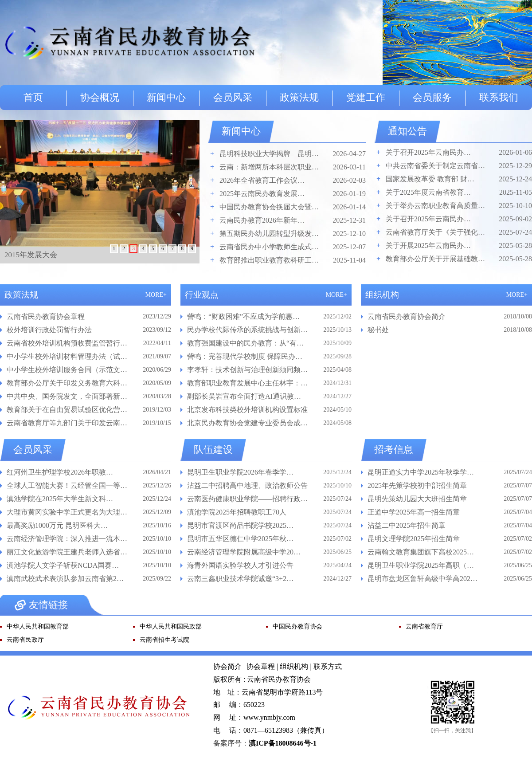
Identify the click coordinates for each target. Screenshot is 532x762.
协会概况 (100, 97)
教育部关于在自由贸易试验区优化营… (67, 410)
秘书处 (378, 330)
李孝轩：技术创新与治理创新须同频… (247, 370)
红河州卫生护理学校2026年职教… (60, 472)
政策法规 (299, 97)
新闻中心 (166, 97)
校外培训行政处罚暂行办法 (49, 330)
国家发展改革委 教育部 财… (430, 179)
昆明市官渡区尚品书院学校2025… (240, 525)
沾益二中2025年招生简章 (407, 525)
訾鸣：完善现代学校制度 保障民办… (245, 356)
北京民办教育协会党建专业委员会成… (247, 423)
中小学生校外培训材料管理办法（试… (67, 356)
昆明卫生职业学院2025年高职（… (421, 565)
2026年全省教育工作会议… (262, 180)
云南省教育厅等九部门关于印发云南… (67, 423)
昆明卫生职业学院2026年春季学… (240, 472)
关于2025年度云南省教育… (428, 192)
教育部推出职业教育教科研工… (269, 260)
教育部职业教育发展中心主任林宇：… (247, 383)
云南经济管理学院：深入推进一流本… (67, 539)
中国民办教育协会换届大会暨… (269, 207)
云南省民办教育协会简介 (407, 316)
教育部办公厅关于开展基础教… (435, 259)
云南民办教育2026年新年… (262, 220)
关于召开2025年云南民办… (428, 152)
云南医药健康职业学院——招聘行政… (247, 499)
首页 (33, 97)
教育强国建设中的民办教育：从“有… (245, 343)
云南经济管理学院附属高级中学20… (244, 552)
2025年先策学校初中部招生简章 (417, 485)
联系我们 (499, 97)
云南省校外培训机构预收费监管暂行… (67, 343)
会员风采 (233, 97)
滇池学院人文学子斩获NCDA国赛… (63, 565)
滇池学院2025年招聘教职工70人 (237, 512)
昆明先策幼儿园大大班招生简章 (417, 499)
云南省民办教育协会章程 (46, 316)
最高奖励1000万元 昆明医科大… (57, 525)
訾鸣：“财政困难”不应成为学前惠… (243, 316)
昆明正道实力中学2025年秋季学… (421, 472)
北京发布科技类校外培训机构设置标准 (247, 410)
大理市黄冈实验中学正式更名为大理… (67, 512)
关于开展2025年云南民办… (428, 245)
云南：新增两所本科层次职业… (269, 167)
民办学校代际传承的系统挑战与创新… (247, 330)
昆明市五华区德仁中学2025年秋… (240, 539)
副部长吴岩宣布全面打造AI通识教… (244, 396)
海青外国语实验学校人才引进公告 (240, 565)
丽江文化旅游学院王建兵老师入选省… (67, 552)
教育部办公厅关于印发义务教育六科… (67, 383)
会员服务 (432, 97)
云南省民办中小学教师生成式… (269, 247)
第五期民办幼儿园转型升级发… (269, 234)
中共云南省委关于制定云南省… (435, 166)
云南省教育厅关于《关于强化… (435, 232)
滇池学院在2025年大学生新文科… (60, 499)
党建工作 (366, 97)
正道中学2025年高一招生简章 (414, 512)
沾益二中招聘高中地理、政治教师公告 (247, 485)
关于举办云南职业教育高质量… (435, 206)
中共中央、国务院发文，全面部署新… (67, 396)
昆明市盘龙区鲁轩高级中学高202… (422, 579)
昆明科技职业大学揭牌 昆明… (269, 154)
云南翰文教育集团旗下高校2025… (421, 552)
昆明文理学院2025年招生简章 (414, 539)
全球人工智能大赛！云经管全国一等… (67, 485)
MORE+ (156, 295)
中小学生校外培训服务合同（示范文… (67, 370)
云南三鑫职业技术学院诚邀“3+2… (240, 579)
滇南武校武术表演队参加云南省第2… (65, 579)
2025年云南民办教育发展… (262, 194)
